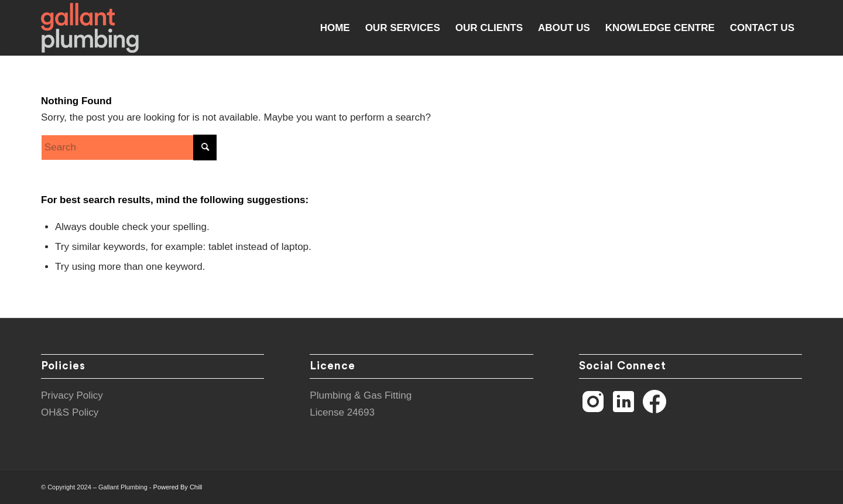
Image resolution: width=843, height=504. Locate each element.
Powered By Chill (178, 487)
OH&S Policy (70, 412)
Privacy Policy (72, 395)
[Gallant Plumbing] (90, 28)
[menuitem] (335, 28)
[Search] (129, 148)
